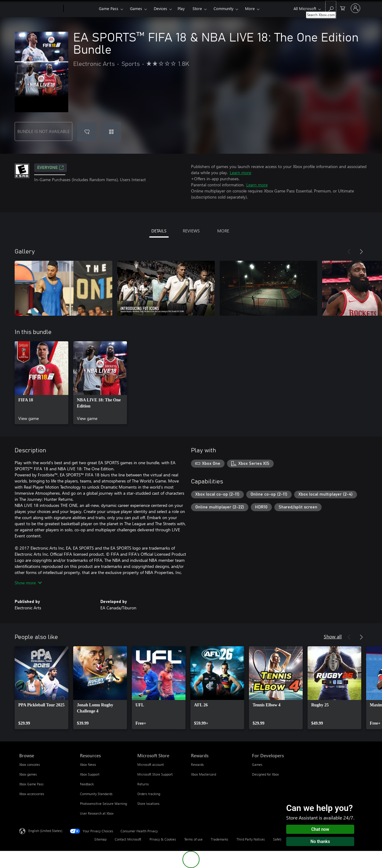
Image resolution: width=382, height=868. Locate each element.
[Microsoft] (40, 9)
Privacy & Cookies (163, 839)
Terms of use (193, 839)
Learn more (240, 172)
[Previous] (349, 252)
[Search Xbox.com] (331, 8)
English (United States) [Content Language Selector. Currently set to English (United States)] (45, 831)
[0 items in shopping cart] (343, 8)
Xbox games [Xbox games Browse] (28, 774)
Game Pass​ (109, 8)
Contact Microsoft (128, 839)
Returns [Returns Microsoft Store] (143, 784)
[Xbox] (80, 9)
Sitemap (100, 839)
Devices (160, 8)
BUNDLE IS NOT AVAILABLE (43, 131)
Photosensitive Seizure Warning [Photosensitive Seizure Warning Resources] (103, 803)
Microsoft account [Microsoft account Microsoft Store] (151, 764)
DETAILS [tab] (159, 231)
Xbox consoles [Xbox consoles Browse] (30, 764)
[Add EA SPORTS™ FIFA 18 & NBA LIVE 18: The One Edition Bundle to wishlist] (87, 132)
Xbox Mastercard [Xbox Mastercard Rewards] (204, 774)
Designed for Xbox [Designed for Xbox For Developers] (265, 774)
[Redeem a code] (111, 132)
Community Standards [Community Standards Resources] (96, 794)
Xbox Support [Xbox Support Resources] (90, 774)
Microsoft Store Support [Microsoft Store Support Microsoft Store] (155, 774)
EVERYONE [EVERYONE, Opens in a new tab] (50, 168)
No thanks (320, 841)
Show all (333, 636)
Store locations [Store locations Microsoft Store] (148, 803)
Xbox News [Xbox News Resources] (88, 764)
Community (223, 8)
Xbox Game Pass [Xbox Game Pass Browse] (31, 784)
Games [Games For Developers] (257, 764)
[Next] (361, 252)
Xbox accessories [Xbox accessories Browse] (32, 794)
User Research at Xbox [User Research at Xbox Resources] (97, 813)
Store (197, 8)
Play (181, 8)
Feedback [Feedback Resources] (87, 784)
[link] (41, 383)
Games (136, 8)
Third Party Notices (251, 839)
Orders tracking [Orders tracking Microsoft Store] (149, 794)
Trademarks (220, 839)
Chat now (320, 829)
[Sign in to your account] (355, 8)
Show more (28, 583)
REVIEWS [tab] (191, 231)
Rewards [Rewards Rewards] (197, 764)
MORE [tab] (223, 231)
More (250, 8)
